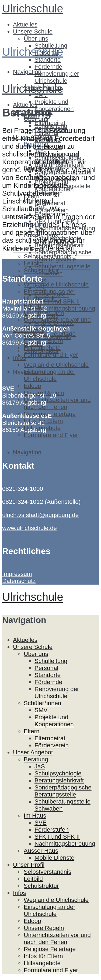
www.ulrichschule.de (29, 528)
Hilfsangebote (42, 963)
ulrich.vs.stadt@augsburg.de (40, 515)
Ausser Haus (41, 851)
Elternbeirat (50, 738)
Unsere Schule (33, 31)
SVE (41, 287)
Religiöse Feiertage (50, 949)
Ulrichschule (33, 9)
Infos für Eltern (43, 956)
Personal (46, 668)
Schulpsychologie (58, 773)
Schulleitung (51, 126)
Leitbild (33, 263)
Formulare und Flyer (51, 355)
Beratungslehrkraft (59, 780)
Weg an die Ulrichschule (56, 284)
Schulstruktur (41, 351)
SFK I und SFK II (57, 301)
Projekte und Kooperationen (54, 105)
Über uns (36, 39)
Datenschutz (19, 581)
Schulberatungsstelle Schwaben (62, 270)
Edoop (32, 386)
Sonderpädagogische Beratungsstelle (63, 256)
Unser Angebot (33, 752)
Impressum (17, 574)
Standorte (48, 60)
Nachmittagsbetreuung (65, 309)
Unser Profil (29, 865)
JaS (40, 766)
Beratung (36, 759)
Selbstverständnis (48, 872)
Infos (20, 358)
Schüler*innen (42, 703)
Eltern (32, 731)
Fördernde (48, 67)
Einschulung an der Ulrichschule (50, 375)
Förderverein (52, 745)
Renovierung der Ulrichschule (57, 77)
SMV (41, 710)
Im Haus (35, 816)
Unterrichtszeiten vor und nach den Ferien (57, 403)
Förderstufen (52, 294)
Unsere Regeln (44, 928)
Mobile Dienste (54, 323)
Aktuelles (25, 24)
